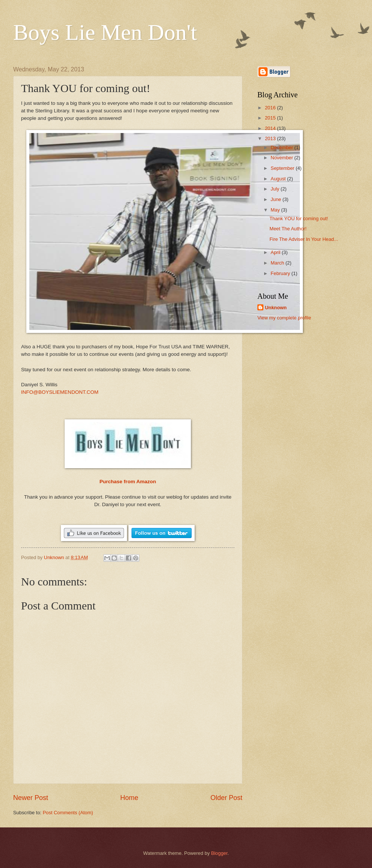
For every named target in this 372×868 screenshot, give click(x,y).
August (279, 179)
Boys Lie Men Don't (105, 32)
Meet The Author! (288, 229)
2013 (271, 138)
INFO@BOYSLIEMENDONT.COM (60, 392)
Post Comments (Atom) (68, 813)
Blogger (219, 853)
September (283, 168)
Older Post (226, 798)
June (277, 199)
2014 (271, 128)
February (281, 273)
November (282, 158)
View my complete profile (284, 318)
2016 (271, 108)
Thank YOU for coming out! (299, 219)
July (275, 189)
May (276, 210)
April (276, 252)
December (282, 147)
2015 (271, 118)
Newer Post (31, 798)
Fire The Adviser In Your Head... (304, 239)
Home (129, 798)
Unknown (276, 308)
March (278, 263)
